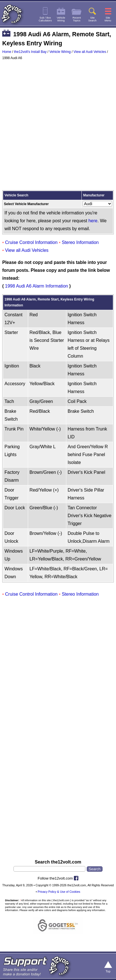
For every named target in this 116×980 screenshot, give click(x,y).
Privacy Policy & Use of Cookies (59, 892)
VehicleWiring (61, 19)
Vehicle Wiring (60, 52)
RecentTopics (77, 19)
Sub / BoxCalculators (45, 19)
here (93, 221)
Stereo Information (80, 242)
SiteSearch (92, 19)
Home (7, 52)
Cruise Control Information (31, 242)
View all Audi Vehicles (90, 52)
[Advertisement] (58, 126)
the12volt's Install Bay (30, 52)
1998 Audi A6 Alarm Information (37, 286)
